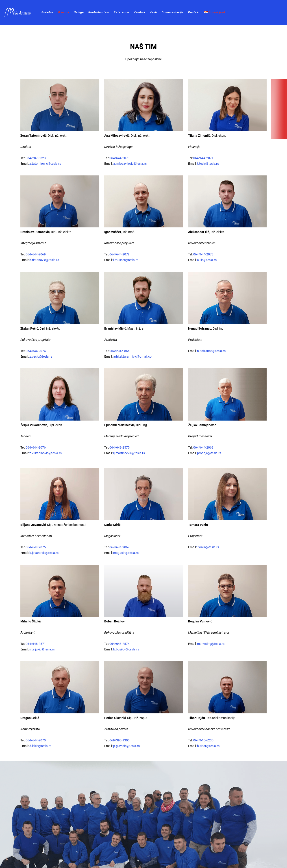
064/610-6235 (203, 740)
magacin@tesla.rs (126, 553)
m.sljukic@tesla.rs (42, 649)
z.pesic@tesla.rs (41, 356)
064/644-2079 (120, 254)
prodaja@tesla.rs (209, 453)
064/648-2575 (120, 447)
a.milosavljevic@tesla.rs (130, 164)
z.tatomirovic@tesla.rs (45, 164)
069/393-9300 (120, 740)
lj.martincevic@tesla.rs (129, 453)
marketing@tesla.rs (211, 644)
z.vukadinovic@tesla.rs (46, 453)
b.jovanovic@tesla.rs (44, 553)
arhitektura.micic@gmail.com (134, 356)
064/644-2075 (36, 547)
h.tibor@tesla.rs (208, 746)
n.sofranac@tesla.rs (211, 351)
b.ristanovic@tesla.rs (44, 260)
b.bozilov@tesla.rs (126, 649)
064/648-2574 (120, 644)
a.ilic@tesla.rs (207, 260)
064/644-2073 (120, 158)
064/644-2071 (203, 158)
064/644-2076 (36, 447)
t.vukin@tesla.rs (208, 547)
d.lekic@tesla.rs (40, 746)
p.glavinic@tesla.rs (126, 746)
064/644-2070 (36, 740)
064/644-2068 (203, 447)
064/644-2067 (120, 547)
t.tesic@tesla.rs (208, 164)
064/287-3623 (36, 158)
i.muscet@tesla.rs (126, 260)
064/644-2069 (36, 254)
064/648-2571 (36, 644)
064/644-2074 (35, 351)
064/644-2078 (203, 254)
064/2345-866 (120, 351)
